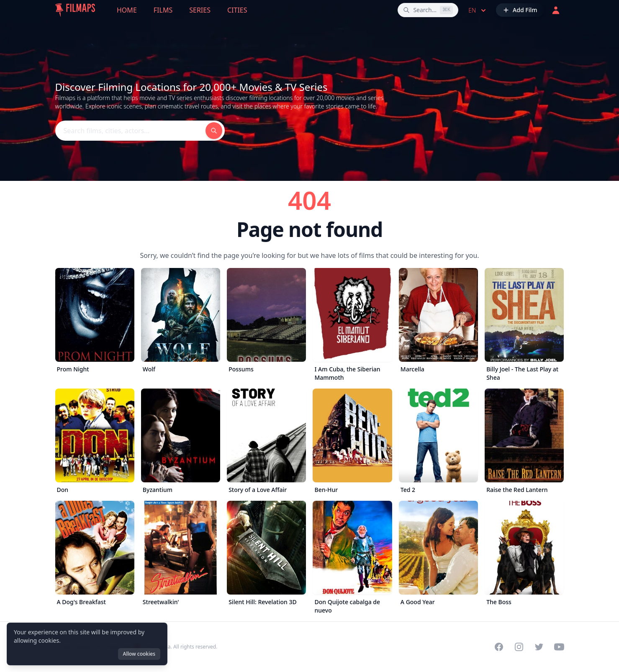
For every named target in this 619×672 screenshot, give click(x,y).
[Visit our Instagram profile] (519, 647)
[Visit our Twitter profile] (539, 647)
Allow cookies (139, 654)
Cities (237, 10)
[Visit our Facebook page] (499, 647)
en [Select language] (478, 10)
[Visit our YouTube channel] (559, 647)
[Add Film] (520, 10)
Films (163, 10)
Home (127, 10)
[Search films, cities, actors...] (428, 10)
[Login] (556, 10)
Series (200, 10)
